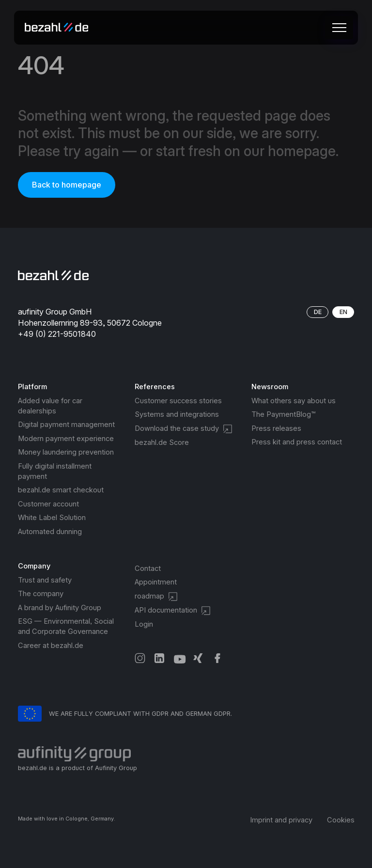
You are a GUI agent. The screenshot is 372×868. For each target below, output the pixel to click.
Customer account (48, 504)
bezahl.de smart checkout (61, 490)
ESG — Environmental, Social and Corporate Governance (66, 626)
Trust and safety (45, 580)
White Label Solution (52, 518)
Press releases (276, 428)
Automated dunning (50, 532)
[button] (337, 28)
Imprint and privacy (281, 820)
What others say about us (294, 401)
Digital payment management (66, 425)
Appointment (156, 582)
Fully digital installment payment (55, 471)
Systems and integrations (177, 414)
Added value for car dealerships (50, 406)
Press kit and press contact (297, 442)
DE (318, 312)
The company (41, 594)
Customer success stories (178, 401)
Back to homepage (67, 185)
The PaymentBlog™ (283, 414)
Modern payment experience (66, 439)
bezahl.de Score (162, 442)
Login (144, 624)
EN (343, 312)
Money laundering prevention (66, 452)
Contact (148, 568)
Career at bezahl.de (51, 646)
